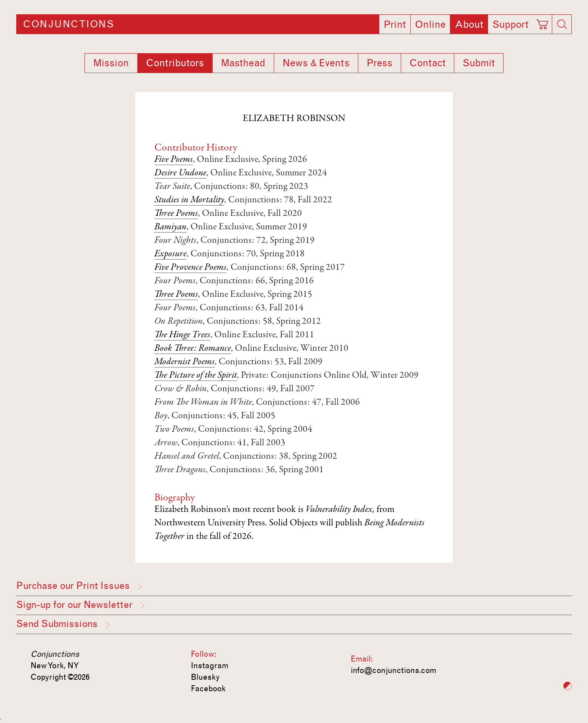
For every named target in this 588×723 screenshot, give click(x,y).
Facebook (208, 688)
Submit (479, 63)
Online (430, 25)
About (469, 25)
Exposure (170, 254)
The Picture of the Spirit (196, 376)
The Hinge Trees (182, 335)
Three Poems (176, 214)
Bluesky (205, 677)
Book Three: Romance (193, 349)
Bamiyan (170, 227)
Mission (111, 63)
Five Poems (174, 160)
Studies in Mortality (189, 200)
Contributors (175, 63)
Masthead (243, 63)
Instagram (210, 665)
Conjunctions (68, 24)
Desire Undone (180, 173)
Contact (428, 63)
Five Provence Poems (190, 268)
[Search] (562, 24)
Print (395, 25)
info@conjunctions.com (394, 670)
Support (510, 25)
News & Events (316, 63)
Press (380, 63)
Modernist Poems (184, 362)
